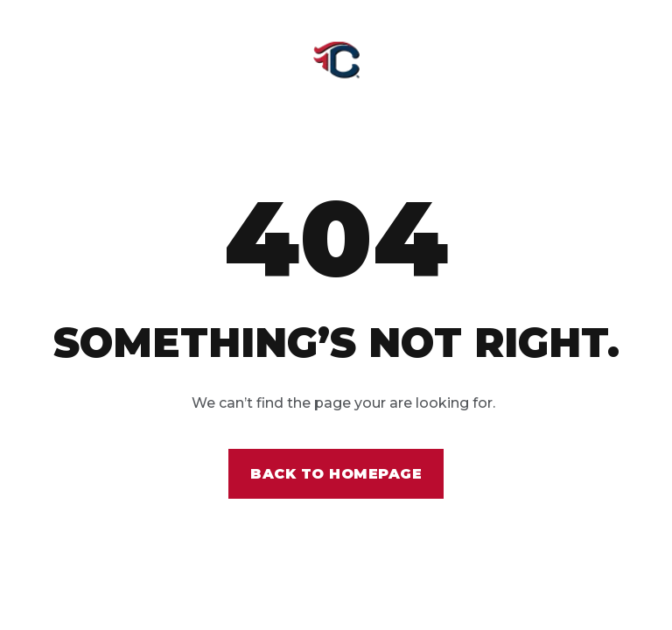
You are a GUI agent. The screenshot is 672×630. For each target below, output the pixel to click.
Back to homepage (336, 474)
